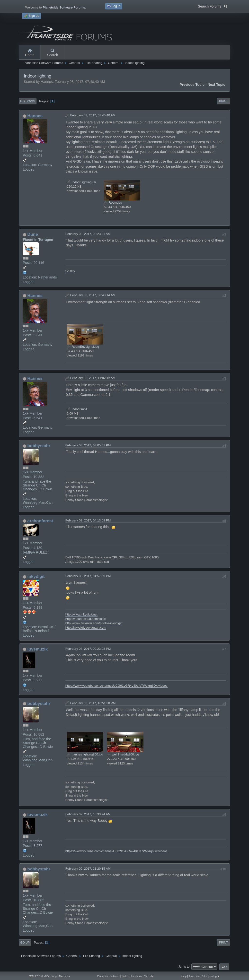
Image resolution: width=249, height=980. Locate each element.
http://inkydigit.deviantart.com (86, 628)
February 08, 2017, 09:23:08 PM (88, 649)
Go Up (25, 943)
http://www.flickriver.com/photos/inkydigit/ (94, 623)
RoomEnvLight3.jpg (83, 347)
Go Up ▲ (214, 976)
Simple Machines (60, 976)
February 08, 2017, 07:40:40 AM (93, 115)
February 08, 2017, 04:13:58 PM (88, 520)
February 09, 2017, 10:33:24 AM (88, 814)
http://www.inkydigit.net (81, 614)
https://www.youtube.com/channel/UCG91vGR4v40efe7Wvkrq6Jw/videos (116, 686)
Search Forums (213, 6)
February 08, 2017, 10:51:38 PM (93, 703)
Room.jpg (113, 203)
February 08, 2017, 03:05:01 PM (88, 445)
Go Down (28, 101)
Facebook (137, 976)
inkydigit (36, 576)
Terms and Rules (198, 976)
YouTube (149, 976)
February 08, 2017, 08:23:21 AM (88, 234)
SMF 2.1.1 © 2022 (39, 976)
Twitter (125, 976)
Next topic (217, 85)
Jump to (184, 967)
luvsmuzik (38, 649)
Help (184, 976)
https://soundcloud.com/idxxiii (86, 619)
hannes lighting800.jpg (85, 754)
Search (53, 53)
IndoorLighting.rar (82, 182)
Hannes (35, 116)
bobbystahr (39, 446)
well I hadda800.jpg (123, 754)
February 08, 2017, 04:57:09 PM (88, 576)
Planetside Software (108, 976)
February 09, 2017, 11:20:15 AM (88, 869)
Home (30, 53)
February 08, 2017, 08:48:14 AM (93, 295)
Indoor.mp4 (77, 409)
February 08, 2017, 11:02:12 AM (93, 378)
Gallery (70, 271)
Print (224, 101)
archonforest (40, 521)
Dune (33, 234)
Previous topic (192, 85)
